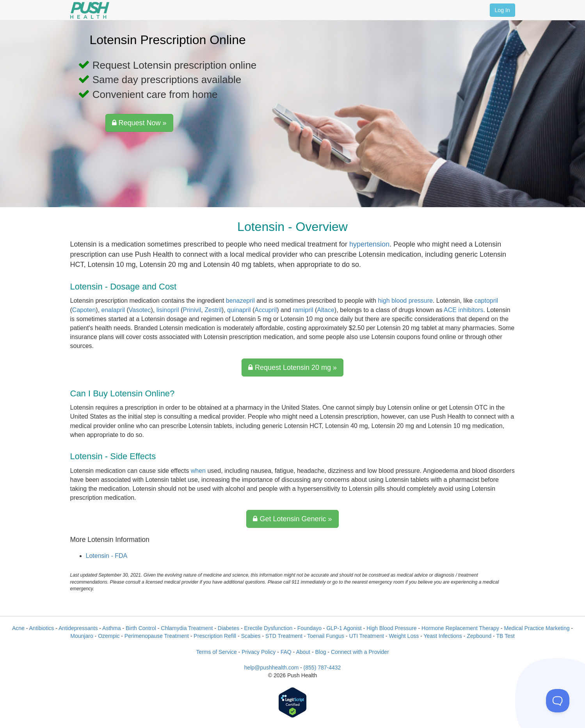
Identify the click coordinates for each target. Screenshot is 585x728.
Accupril (266, 310)
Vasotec (140, 310)
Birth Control (141, 628)
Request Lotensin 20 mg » (292, 368)
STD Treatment (284, 636)
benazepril (240, 301)
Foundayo (309, 628)
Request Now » (139, 123)
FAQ (286, 652)
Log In (502, 10)
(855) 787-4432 (322, 668)
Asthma (111, 628)
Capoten (84, 310)
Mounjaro (82, 636)
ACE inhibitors (463, 310)
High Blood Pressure (391, 628)
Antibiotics (42, 628)
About (303, 652)
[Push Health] (90, 10)
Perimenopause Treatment (157, 636)
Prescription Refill (215, 636)
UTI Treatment (366, 636)
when (198, 471)
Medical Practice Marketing (537, 628)
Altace (325, 310)
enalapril (113, 310)
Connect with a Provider (360, 652)
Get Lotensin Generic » (292, 519)
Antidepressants (78, 628)
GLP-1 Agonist (344, 628)
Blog (320, 652)
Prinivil (192, 310)
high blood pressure (405, 301)
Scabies (251, 636)
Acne (18, 628)
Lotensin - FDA (107, 556)
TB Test (505, 636)
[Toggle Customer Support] (558, 701)
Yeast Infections (443, 636)
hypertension (369, 244)
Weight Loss (404, 636)
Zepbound (479, 636)
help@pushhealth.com (272, 668)
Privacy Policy (259, 652)
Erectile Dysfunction (268, 628)
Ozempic (109, 636)
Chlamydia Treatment (187, 628)
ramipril (303, 310)
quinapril (239, 310)
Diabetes (228, 628)
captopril (486, 301)
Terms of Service (216, 652)
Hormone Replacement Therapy (460, 628)
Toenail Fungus (326, 636)
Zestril (213, 310)
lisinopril (168, 310)
